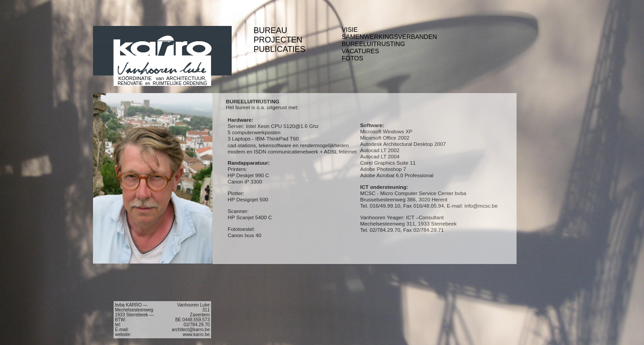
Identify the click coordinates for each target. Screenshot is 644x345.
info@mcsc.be (481, 206)
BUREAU (270, 30)
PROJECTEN (278, 40)
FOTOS (352, 58)
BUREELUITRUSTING (373, 44)
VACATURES (360, 51)
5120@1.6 (296, 126)
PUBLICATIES (280, 49)
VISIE (350, 30)
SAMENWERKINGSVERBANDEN (389, 37)
